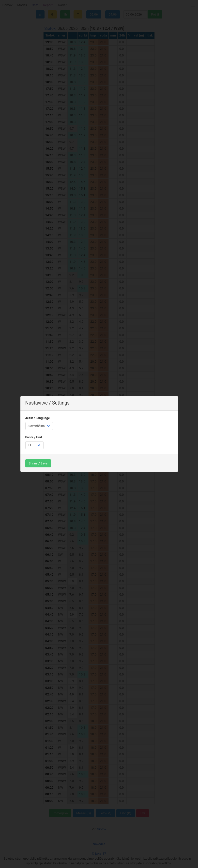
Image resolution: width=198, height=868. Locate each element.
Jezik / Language (38, 418)
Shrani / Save (38, 463)
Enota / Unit (34, 437)
